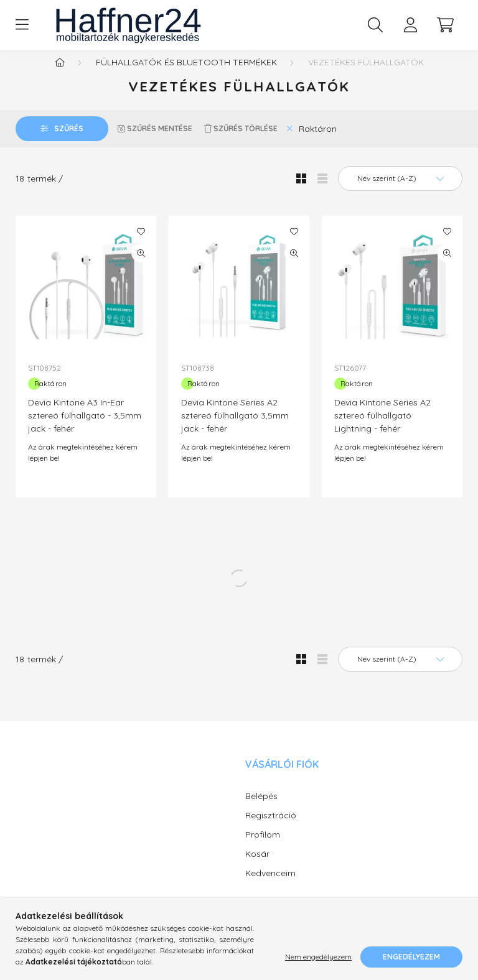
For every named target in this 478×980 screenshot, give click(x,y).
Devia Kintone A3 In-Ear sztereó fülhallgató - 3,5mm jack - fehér (85, 428)
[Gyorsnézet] (141, 266)
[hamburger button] (22, 25)
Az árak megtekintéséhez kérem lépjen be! (83, 465)
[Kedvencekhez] (141, 244)
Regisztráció (271, 828)
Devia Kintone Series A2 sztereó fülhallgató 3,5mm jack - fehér (235, 428)
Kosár (257, 866)
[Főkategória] (60, 75)
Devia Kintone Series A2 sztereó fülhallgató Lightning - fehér (382, 428)
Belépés (261, 808)
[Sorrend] (400, 191)
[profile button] (410, 25)
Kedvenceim (270, 885)
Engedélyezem (411, 957)
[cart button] (445, 25)
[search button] (375, 25)
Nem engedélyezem (318, 957)
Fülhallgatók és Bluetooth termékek (186, 75)
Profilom (263, 847)
